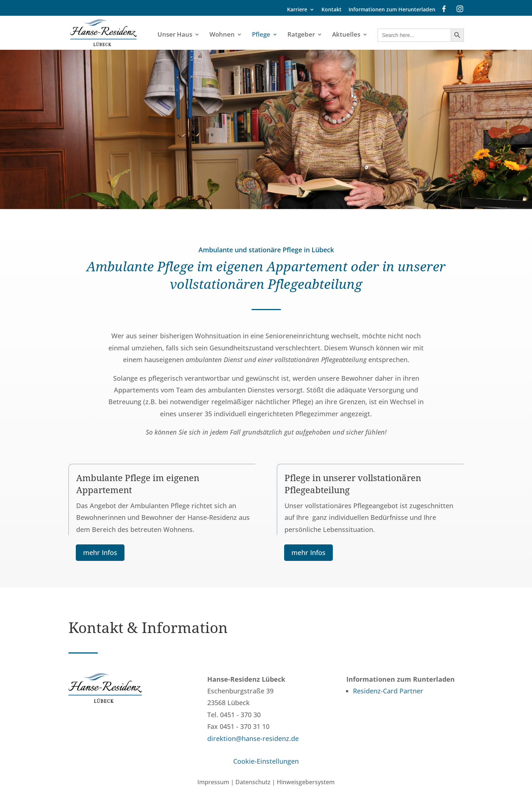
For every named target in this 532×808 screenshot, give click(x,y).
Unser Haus (175, 35)
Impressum (213, 782)
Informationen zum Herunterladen (392, 10)
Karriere (297, 10)
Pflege (261, 35)
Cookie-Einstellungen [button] (266, 761)
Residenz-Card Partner (388, 691)
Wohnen (222, 35)
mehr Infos (100, 552)
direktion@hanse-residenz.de (253, 738)
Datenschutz (253, 782)
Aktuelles (346, 35)
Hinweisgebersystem (306, 782)
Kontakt (332, 10)
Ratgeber (301, 35)
